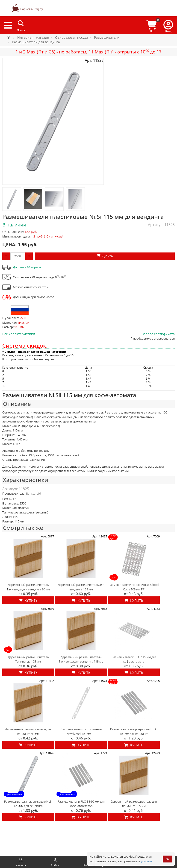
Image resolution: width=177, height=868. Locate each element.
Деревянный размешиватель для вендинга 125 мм (81, 587)
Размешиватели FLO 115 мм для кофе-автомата (134, 659)
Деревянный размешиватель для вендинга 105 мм (134, 804)
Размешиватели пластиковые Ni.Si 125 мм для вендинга (28, 804)
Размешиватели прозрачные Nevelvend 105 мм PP (81, 731)
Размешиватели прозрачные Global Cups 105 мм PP (134, 587)
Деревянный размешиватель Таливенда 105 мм (28, 659)
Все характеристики (19, 334)
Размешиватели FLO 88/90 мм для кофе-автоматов (81, 804)
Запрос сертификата (158, 334)
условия (147, 861)
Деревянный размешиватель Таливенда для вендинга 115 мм (81, 659)
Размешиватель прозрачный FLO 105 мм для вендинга (134, 731)
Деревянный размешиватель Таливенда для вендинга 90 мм (28, 587)
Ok (168, 859)
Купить (28, 600)
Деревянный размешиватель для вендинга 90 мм (28, 731)
